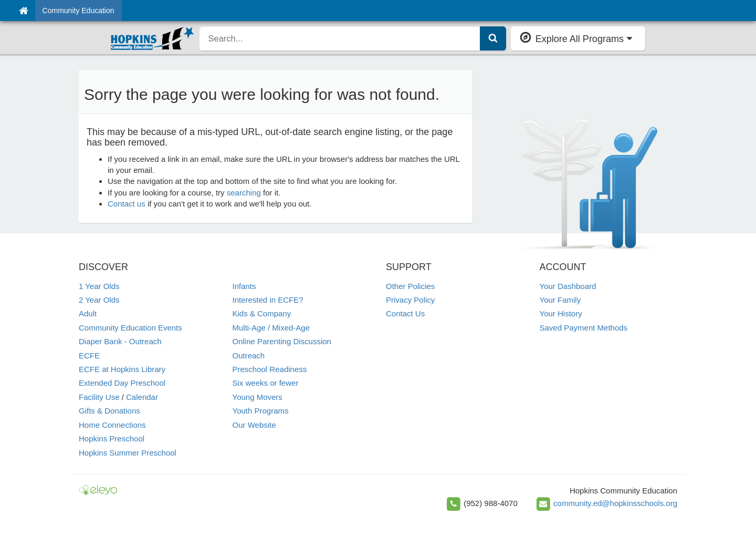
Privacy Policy (410, 300)
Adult (88, 313)
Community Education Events (130, 328)
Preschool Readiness (270, 369)
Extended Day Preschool (122, 383)
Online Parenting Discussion (282, 341)
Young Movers (258, 397)
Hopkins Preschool (112, 439)
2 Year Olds (99, 300)
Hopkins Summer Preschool (128, 453)
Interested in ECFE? (268, 300)
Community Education (78, 11)
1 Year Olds (99, 286)
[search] (340, 38)
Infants (244, 286)
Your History (561, 313)
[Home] (23, 11)
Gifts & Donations (109, 411)
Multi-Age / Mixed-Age (271, 328)
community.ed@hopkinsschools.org (615, 503)
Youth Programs (261, 411)
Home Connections (112, 425)
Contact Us (405, 313)
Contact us (127, 204)
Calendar (142, 397)
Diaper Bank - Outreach (120, 341)
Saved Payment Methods (584, 328)
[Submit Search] (493, 38)
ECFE (89, 355)
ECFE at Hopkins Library (122, 369)
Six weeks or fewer (266, 383)
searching (244, 193)
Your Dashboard (568, 286)
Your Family (560, 300)
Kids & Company (262, 313)
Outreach (249, 355)
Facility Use (99, 397)
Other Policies (410, 286)
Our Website (254, 425)
